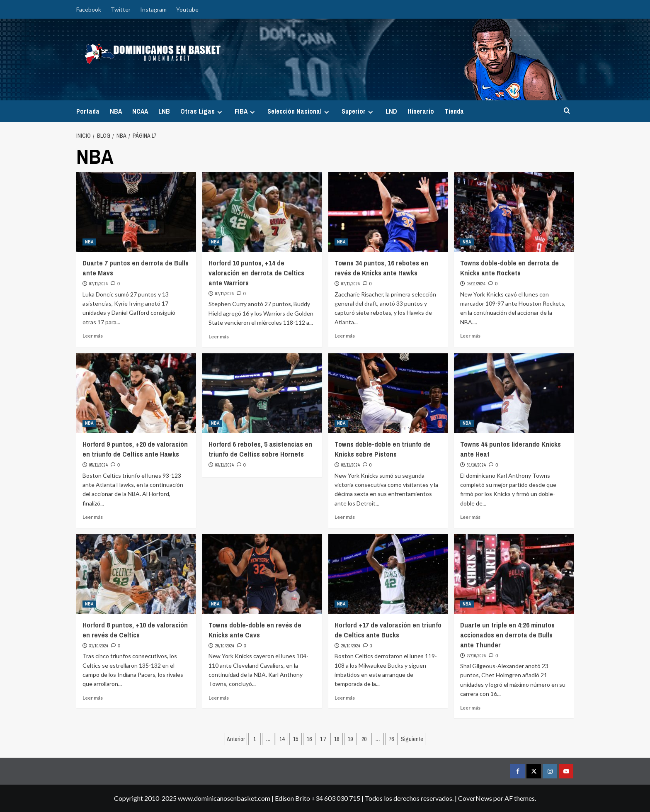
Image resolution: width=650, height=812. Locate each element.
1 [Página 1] (255, 739)
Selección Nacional (299, 111)
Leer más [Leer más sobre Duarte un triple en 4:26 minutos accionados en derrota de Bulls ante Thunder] (470, 708)
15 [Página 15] (296, 739)
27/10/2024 (476, 656)
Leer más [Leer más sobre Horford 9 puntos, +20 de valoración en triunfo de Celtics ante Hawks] (93, 517)
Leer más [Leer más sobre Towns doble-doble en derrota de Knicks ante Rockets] (470, 336)
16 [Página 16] (309, 739)
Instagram (153, 9)
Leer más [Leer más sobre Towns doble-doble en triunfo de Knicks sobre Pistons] (345, 517)
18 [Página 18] (337, 739)
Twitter (121, 9)
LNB (164, 111)
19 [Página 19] (350, 739)
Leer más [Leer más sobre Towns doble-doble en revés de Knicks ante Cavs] (219, 698)
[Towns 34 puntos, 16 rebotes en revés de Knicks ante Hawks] (388, 212)
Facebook (89, 9)
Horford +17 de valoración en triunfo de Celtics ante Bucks (388, 630)
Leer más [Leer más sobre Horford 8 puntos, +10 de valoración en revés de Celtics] (93, 698)
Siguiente (412, 739)
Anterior (236, 739)
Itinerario (421, 111)
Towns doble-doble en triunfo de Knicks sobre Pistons (383, 449)
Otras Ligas (202, 111)
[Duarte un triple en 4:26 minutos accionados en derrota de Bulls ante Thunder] (514, 574)
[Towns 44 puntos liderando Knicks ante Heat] (514, 393)
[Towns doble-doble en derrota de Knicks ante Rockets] (514, 212)
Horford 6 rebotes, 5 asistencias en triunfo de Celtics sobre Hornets (260, 449)
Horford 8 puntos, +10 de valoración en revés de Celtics (135, 630)
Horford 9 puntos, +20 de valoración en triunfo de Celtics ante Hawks (135, 449)
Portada (88, 111)
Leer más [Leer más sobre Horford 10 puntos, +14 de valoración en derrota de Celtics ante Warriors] (219, 337)
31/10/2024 (476, 465)
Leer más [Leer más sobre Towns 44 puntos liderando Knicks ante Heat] (470, 517)
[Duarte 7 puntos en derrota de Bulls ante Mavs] (136, 212)
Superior (358, 111)
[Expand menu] (219, 112)
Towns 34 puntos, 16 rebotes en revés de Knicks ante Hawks (381, 268)
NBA (116, 111)
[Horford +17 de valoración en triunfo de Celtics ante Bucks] (388, 574)
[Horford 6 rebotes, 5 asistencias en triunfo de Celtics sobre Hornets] (262, 393)
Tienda (454, 111)
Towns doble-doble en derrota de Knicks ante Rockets (509, 268)
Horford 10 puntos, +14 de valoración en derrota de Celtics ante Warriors (256, 273)
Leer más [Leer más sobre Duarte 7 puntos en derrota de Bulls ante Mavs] (93, 336)
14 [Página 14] (282, 739)
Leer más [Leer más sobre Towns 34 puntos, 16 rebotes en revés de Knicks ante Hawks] (345, 336)
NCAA (140, 111)
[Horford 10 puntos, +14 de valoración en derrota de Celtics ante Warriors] (262, 212)
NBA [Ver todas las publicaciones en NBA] (89, 242)
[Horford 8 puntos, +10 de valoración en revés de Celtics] (136, 574)
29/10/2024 (225, 646)
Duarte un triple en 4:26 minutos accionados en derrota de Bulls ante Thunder (507, 635)
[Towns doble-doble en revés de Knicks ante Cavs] (262, 574)
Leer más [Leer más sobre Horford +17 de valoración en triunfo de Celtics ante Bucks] (345, 698)
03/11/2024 (224, 465)
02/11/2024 (350, 465)
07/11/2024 (98, 284)
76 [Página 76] (391, 739)
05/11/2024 (476, 284)
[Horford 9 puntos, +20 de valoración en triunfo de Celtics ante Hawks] (136, 393)
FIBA (246, 111)
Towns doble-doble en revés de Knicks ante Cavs (255, 630)
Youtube (187, 9)
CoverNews (475, 798)
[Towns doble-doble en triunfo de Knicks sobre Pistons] (388, 393)
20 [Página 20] (364, 739)
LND (391, 111)
